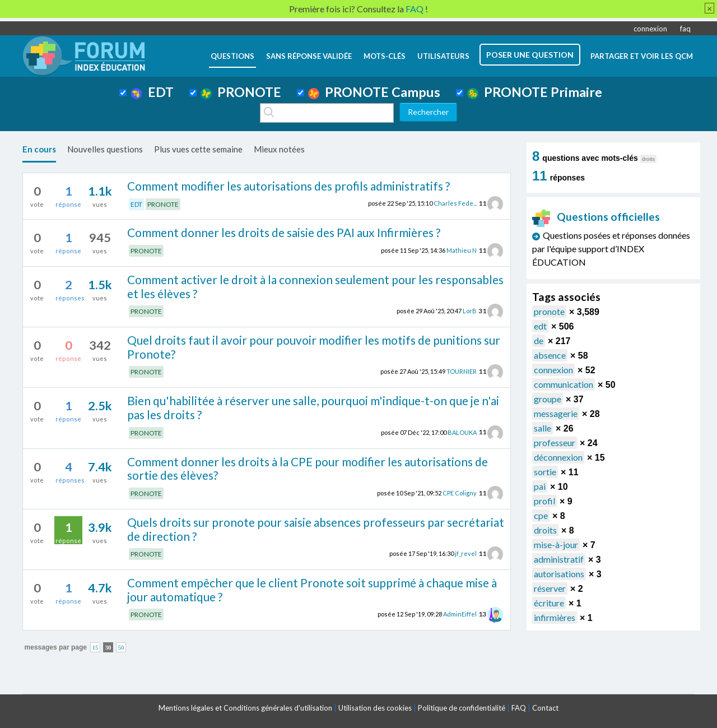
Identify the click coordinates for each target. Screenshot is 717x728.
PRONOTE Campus (374, 92)
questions (232, 56)
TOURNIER (462, 371)
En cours (39, 149)
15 (96, 648)
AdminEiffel (460, 614)
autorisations (559, 574)
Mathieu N (462, 250)
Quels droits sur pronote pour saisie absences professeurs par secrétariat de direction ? (316, 529)
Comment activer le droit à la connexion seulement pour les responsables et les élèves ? (315, 286)
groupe (548, 399)
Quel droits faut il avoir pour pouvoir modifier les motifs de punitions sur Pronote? (314, 347)
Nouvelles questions (105, 149)
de (539, 340)
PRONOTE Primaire (535, 92)
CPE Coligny (460, 493)
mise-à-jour (556, 544)
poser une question (530, 55)
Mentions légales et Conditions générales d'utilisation (245, 708)
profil (544, 501)
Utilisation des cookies (375, 708)
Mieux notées (279, 149)
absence (550, 355)
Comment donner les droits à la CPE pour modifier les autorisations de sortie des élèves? (308, 469)
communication (564, 384)
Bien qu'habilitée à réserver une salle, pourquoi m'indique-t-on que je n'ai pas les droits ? (313, 407)
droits (545, 530)
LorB (470, 311)
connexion (650, 29)
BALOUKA (462, 432)
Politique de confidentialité (462, 708)
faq (685, 29)
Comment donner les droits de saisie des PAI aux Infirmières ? (284, 232)
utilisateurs (443, 56)
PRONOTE (241, 92)
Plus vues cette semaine (198, 149)
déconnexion (558, 457)
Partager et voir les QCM (642, 56)
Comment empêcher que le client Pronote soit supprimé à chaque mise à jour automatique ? (312, 590)
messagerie (556, 413)
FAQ (519, 708)
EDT (152, 92)
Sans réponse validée (309, 56)
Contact (545, 708)
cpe (541, 515)
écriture (549, 603)
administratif (559, 559)
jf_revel (466, 553)
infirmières (555, 617)
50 (121, 648)
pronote (549, 311)
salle (543, 428)
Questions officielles (596, 217)
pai (540, 486)
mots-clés (385, 56)
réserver (550, 588)
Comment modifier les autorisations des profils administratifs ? (288, 186)
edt (540, 326)
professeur (555, 442)
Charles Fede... (455, 203)
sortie (545, 472)
